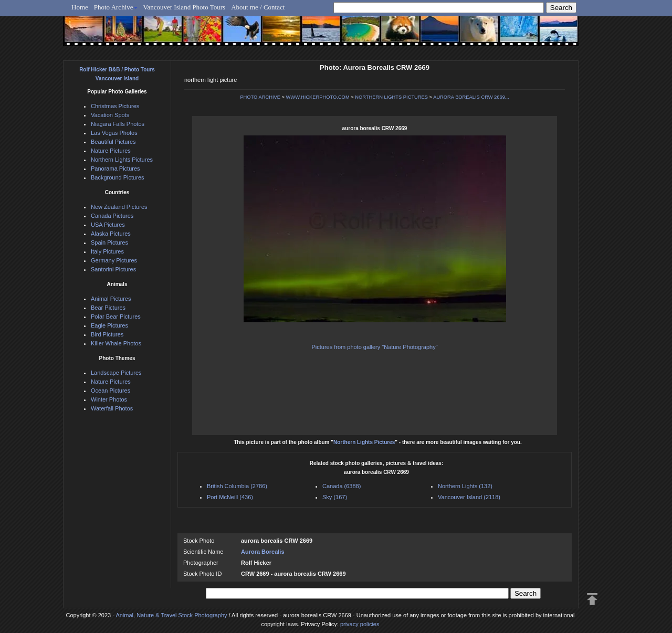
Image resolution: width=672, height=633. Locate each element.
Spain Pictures (109, 242)
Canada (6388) (342, 486)
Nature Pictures (111, 151)
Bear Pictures (108, 308)
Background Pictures (118, 177)
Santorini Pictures (113, 269)
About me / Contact (258, 7)
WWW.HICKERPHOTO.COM (318, 97)
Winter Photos (109, 399)
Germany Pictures (114, 260)
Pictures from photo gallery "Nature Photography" (374, 347)
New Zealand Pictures (119, 207)
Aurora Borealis (263, 552)
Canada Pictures (112, 216)
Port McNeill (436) (230, 497)
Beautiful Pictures (113, 142)
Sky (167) (335, 497)
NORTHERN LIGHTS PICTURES (391, 97)
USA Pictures (108, 225)
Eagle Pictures (109, 325)
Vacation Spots (110, 115)
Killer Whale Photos (116, 343)
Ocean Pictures (111, 391)
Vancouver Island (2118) (469, 497)
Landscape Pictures (116, 373)
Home (80, 7)
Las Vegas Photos (114, 133)
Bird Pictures (107, 334)
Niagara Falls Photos (118, 124)
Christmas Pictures (115, 106)
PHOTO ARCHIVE (260, 97)
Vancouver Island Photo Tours (185, 7)
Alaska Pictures (111, 234)
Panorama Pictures (115, 168)
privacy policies (360, 624)
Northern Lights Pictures (364, 442)
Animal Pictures (111, 299)
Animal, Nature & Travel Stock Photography (171, 615)
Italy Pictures (107, 251)
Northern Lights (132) (465, 486)
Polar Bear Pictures (116, 316)
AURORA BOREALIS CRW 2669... (471, 97)
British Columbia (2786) (237, 486)
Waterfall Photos (112, 408)
